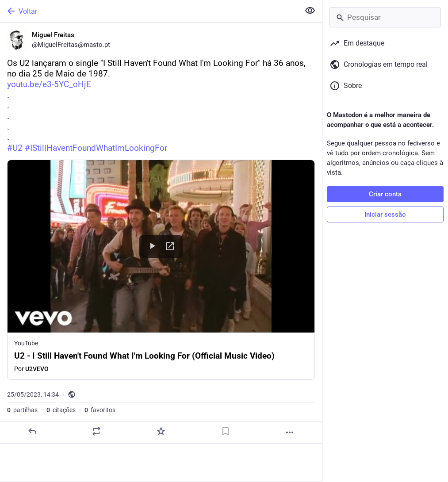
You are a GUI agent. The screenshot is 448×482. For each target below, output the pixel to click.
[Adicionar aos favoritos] (161, 431)
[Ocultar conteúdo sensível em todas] (310, 11)
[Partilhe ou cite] (96, 431)
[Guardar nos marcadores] (226, 431)
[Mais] (290, 432)
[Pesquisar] (385, 17)
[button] (161, 270)
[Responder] (32, 431)
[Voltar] (149, 11)
